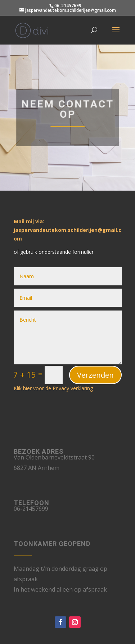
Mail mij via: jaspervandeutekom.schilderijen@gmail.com (67, 230)
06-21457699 (68, 6)
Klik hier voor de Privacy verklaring (53, 388)
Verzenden (95, 375)
